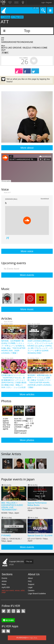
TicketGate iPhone (8, 631)
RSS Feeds (23, 611)
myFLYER (6, 587)
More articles (27, 394)
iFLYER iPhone (4, 631)
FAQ (30, 581)
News (4, 584)
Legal (30, 587)
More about (27, 148)
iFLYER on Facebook (9, 611)
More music (27, 309)
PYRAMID (6, 536)
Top (27, 31)
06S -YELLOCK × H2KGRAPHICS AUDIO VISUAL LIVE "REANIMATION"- (12, 506)
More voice (27, 251)
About (30, 578)
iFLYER (5, 562)
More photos (27, 440)
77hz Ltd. (29, 562)
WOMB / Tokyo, (10, 513)
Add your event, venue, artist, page (13, 591)
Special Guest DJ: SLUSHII (40, 536)
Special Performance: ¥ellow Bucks (37, 504)
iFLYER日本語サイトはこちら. (27, 638)
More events (27, 275)
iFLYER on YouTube (18, 611)
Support (31, 584)
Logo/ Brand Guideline (37, 594)
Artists (7, 17)
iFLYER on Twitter (4, 611)
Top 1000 (19, 17)
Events (4, 578)
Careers (31, 590)
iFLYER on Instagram (13, 611)
